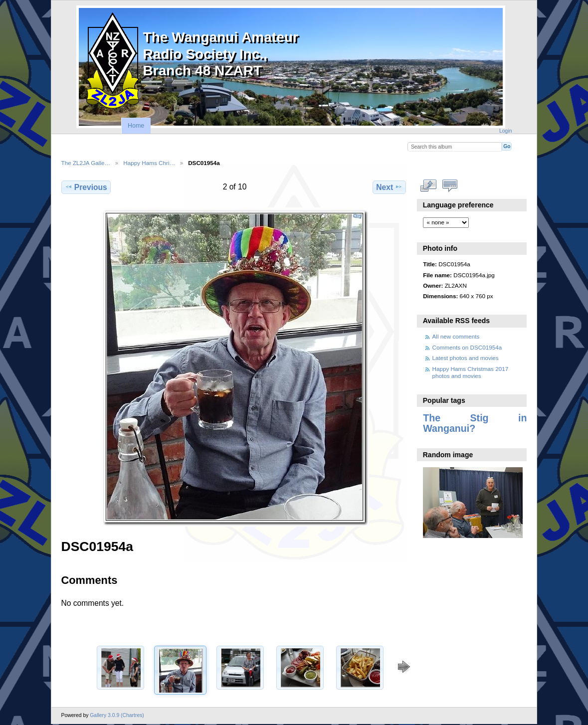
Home (136, 126)
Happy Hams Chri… (149, 163)
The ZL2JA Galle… (86, 163)
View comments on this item (450, 186)
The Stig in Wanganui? (475, 423)
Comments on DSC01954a (467, 347)
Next (389, 187)
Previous (86, 187)
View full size (428, 186)
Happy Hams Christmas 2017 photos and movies (471, 372)
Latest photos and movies (466, 358)
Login (505, 131)
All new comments (456, 336)
